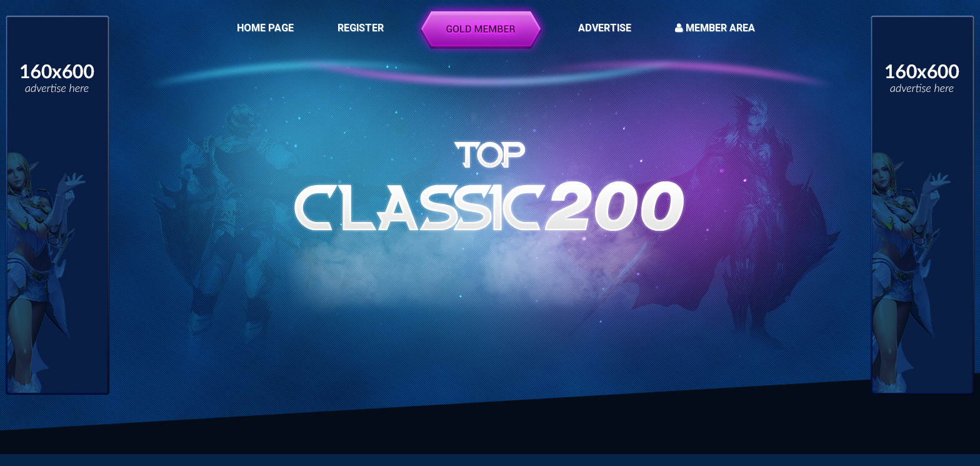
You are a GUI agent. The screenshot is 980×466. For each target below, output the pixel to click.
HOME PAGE (265, 28)
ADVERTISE (605, 28)
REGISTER (361, 28)
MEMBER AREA (715, 28)
